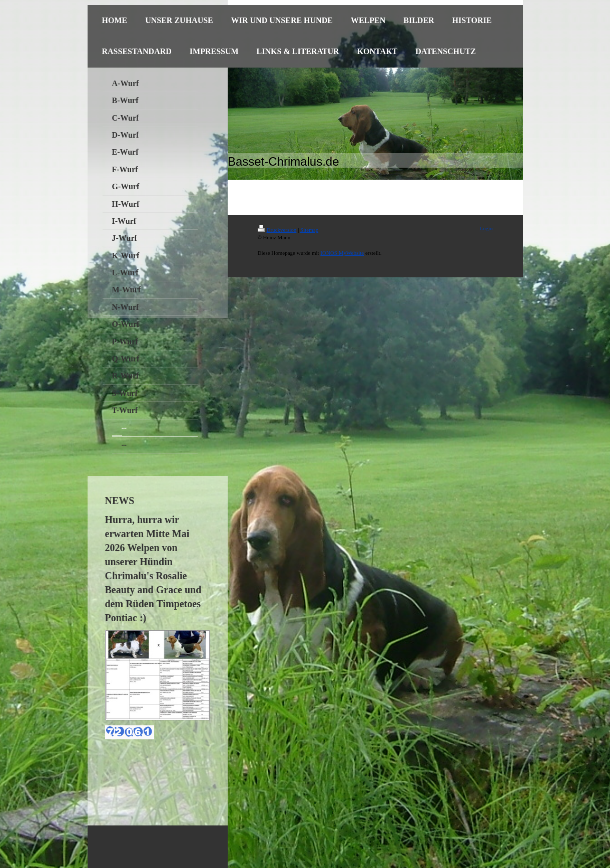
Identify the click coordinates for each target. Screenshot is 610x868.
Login (486, 228)
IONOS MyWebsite (342, 253)
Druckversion (277, 230)
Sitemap (309, 230)
